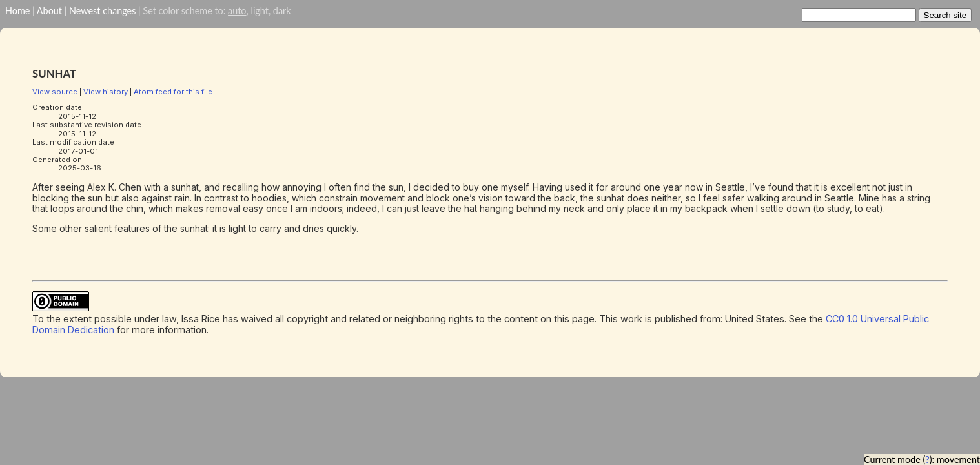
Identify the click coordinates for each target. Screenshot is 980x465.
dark (282, 11)
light (259, 11)
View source (55, 92)
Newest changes (102, 11)
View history (106, 92)
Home (17, 11)
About (49, 11)
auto (237, 11)
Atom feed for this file (173, 92)
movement (958, 460)
